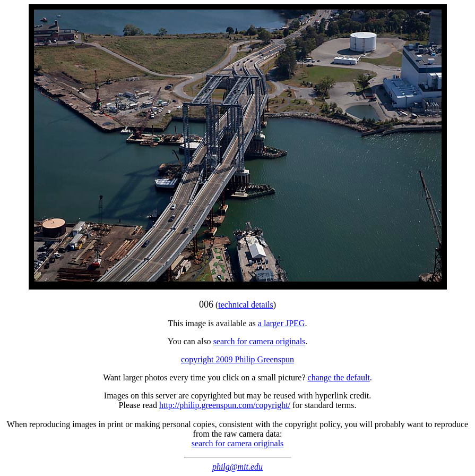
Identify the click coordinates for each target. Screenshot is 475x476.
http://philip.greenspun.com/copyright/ (225, 405)
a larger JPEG (282, 323)
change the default (339, 377)
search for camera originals (260, 341)
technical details (246, 305)
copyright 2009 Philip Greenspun (238, 359)
